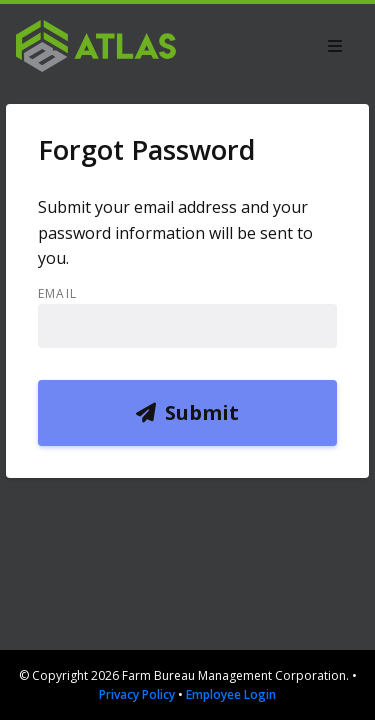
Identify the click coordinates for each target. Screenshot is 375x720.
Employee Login (231, 694)
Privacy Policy (137, 694)
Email (57, 294)
